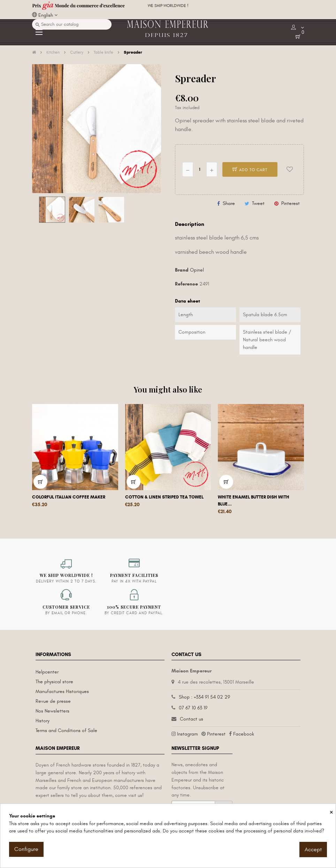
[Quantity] (200, 169)
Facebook (244, 734)
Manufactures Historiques (62, 691)
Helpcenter (47, 672)
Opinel (197, 270)
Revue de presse (53, 701)
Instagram (188, 734)
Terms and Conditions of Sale (66, 730)
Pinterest (291, 203)
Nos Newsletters (52, 711)
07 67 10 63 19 (193, 708)
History (43, 721)
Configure (26, 849)
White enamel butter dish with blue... (254, 501)
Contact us (192, 719)
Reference (186, 284)
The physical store (54, 682)
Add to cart (250, 170)
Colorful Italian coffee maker (69, 497)
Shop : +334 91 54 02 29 (204, 697)
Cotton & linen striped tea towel (164, 497)
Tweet (258, 203)
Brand (182, 270)
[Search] (72, 24)
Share (229, 203)
